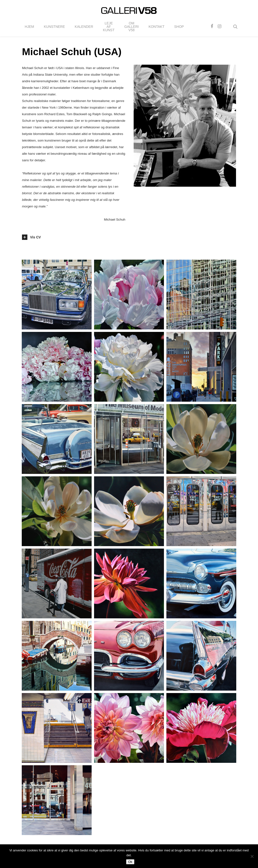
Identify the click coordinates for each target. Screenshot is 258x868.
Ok (130, 862)
